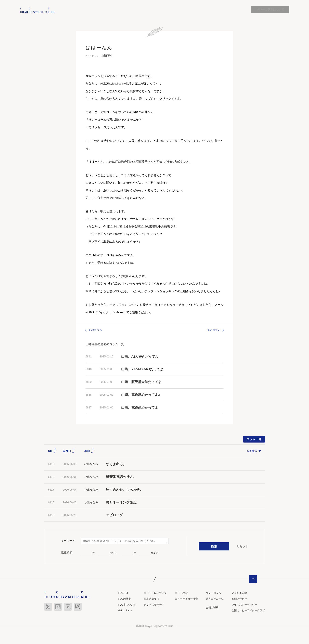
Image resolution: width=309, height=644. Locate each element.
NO (52, 451)
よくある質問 (239, 593)
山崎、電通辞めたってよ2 (141, 395)
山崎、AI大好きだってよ (140, 357)
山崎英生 (107, 56)
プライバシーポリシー (244, 605)
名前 (89, 451)
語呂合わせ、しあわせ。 (124, 490)
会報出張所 (212, 607)
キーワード (68, 541)
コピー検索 (181, 593)
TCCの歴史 (124, 599)
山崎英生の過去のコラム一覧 (105, 344)
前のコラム (95, 330)
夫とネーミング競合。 (123, 502)
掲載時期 (67, 553)
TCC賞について (127, 605)
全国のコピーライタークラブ (248, 610)
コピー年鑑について (155, 593)
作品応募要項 (152, 599)
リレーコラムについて (270, 9)
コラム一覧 (254, 439)
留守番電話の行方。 (121, 477)
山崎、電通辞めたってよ (140, 408)
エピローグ (114, 515)
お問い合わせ (239, 599)
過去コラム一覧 (215, 599)
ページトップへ (253, 579)
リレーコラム (213, 593)
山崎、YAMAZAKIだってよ (142, 369)
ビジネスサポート (154, 605)
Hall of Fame (125, 610)
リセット (242, 546)
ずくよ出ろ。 (116, 464)
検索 (214, 547)
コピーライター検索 (186, 599)
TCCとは (123, 593)
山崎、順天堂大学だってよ (141, 382)
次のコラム (214, 330)
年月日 (69, 451)
